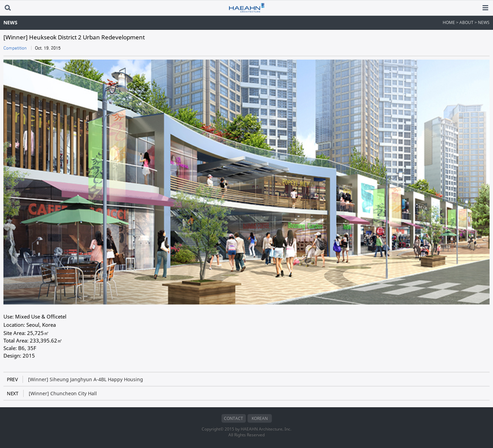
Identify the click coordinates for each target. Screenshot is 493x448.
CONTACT (233, 418)
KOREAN (260, 418)
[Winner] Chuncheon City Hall (52, 393)
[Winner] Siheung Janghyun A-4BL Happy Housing (75, 379)
